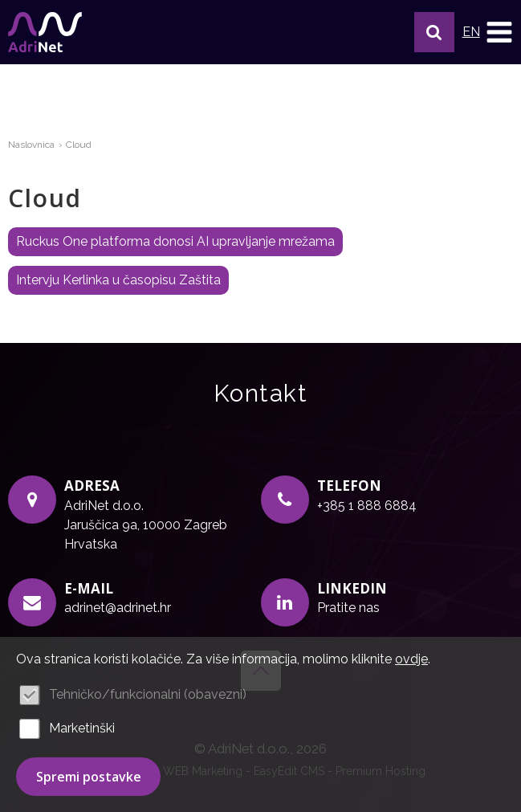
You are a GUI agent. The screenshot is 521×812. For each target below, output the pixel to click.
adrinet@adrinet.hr (118, 608)
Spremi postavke (89, 777)
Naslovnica (31, 145)
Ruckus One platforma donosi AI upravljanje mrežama (175, 241)
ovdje (411, 659)
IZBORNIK (499, 32)
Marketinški (82, 728)
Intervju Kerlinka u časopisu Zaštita (118, 280)
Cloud (79, 145)
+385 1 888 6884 (367, 506)
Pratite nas (348, 608)
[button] (434, 32)
